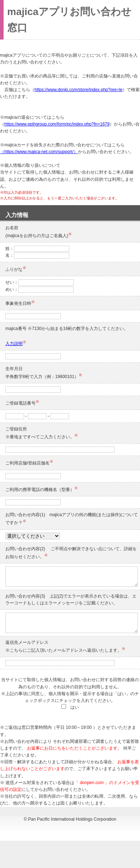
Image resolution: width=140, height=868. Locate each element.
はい (70, 707)
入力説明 (14, 344)
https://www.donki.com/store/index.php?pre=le (78, 90)
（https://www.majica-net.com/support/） (39, 152)
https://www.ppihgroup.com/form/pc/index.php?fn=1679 (57, 124)
